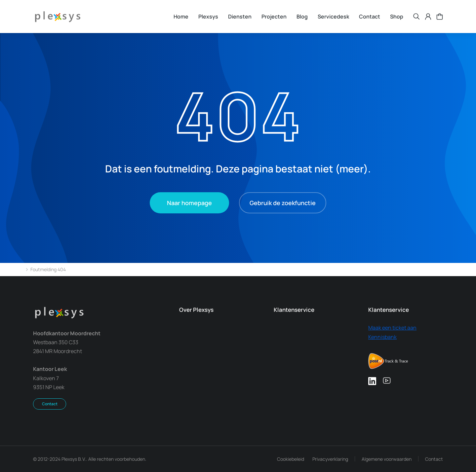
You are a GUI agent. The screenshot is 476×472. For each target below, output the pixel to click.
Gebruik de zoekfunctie (283, 203)
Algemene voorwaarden (387, 459)
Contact (50, 404)
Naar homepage (189, 203)
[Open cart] (440, 17)
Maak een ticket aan (392, 328)
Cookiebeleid (291, 459)
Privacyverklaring (330, 459)
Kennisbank (382, 337)
